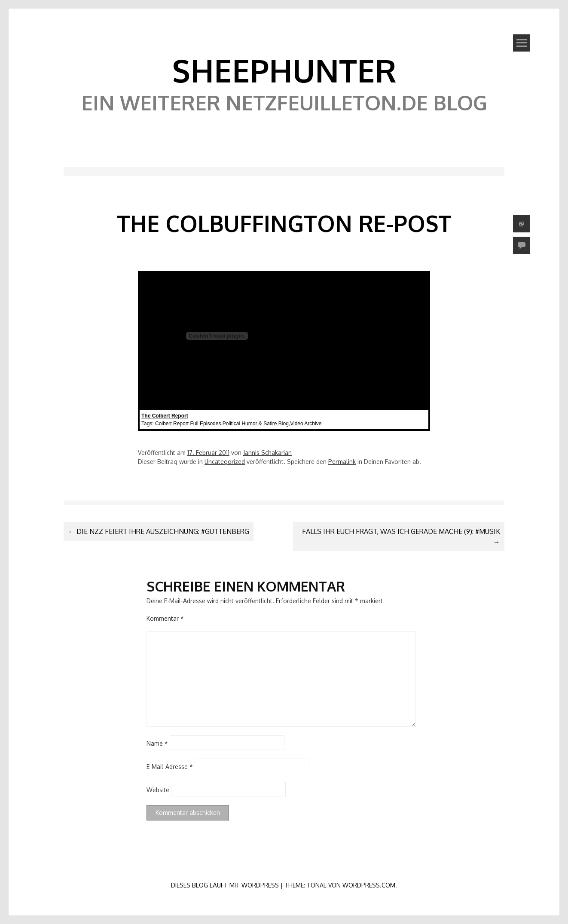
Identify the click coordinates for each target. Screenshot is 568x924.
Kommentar (165, 618)
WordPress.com (369, 885)
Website (158, 789)
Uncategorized (225, 462)
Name (157, 743)
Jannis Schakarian (267, 453)
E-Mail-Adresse (170, 766)
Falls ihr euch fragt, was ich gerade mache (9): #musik (401, 537)
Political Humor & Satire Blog (256, 424)
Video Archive (306, 424)
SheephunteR (284, 70)
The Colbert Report (165, 416)
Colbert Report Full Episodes (188, 424)
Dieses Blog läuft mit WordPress (225, 885)
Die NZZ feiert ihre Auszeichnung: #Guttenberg (159, 531)
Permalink (342, 462)
